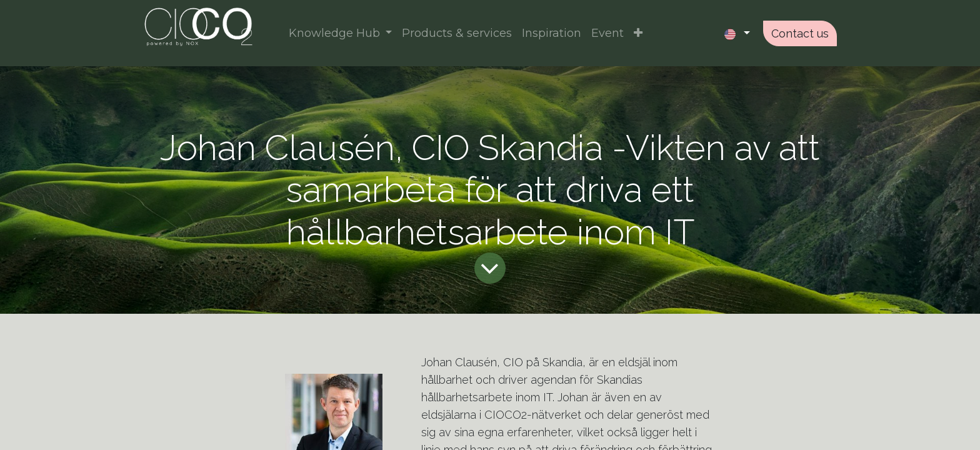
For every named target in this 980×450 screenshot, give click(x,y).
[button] (638, 33)
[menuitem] (457, 33)
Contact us (800, 33)
